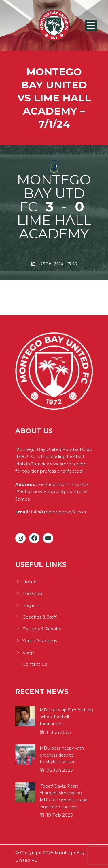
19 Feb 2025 (60, 815)
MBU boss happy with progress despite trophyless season (62, 755)
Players (30, 605)
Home (30, 582)
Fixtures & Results (42, 629)
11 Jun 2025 (59, 732)
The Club (32, 593)
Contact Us (35, 664)
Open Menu (91, 25)
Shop (28, 652)
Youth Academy (40, 641)
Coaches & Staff (39, 617)
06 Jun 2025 (60, 770)
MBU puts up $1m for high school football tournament (66, 717)
